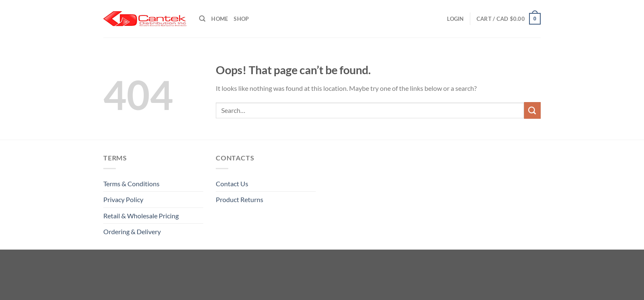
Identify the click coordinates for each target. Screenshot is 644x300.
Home (220, 19)
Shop (241, 19)
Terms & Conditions (131, 184)
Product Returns (240, 199)
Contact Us (232, 184)
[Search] (202, 19)
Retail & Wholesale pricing (141, 216)
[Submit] (532, 110)
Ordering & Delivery (132, 231)
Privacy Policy (123, 199)
